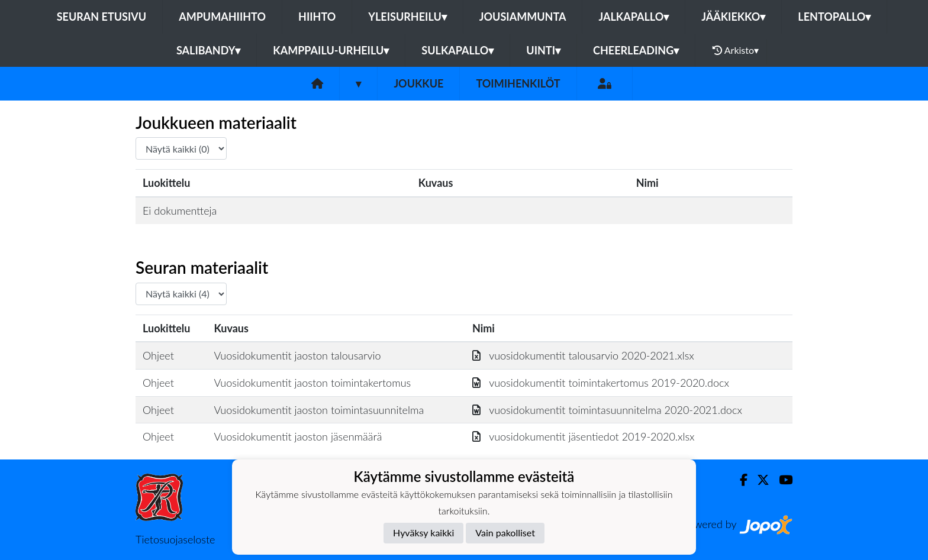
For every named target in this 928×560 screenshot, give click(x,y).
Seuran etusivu (102, 17)
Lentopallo (834, 17)
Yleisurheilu (407, 17)
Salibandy (208, 50)
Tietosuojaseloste (175, 539)
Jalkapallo (634, 17)
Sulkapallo (457, 50)
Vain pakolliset (505, 533)
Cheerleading (636, 50)
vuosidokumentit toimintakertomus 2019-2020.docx (601, 383)
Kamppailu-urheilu (331, 50)
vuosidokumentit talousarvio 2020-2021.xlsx (583, 355)
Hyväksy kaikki (423, 533)
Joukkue (418, 83)
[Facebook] (739, 480)
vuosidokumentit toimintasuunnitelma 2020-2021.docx (607, 410)
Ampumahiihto (222, 17)
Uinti (543, 50)
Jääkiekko (733, 17)
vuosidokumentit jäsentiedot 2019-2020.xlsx (584, 436)
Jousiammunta (523, 17)
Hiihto (317, 17)
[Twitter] (758, 480)
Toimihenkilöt (518, 83)
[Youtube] (781, 480)
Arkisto (736, 50)
